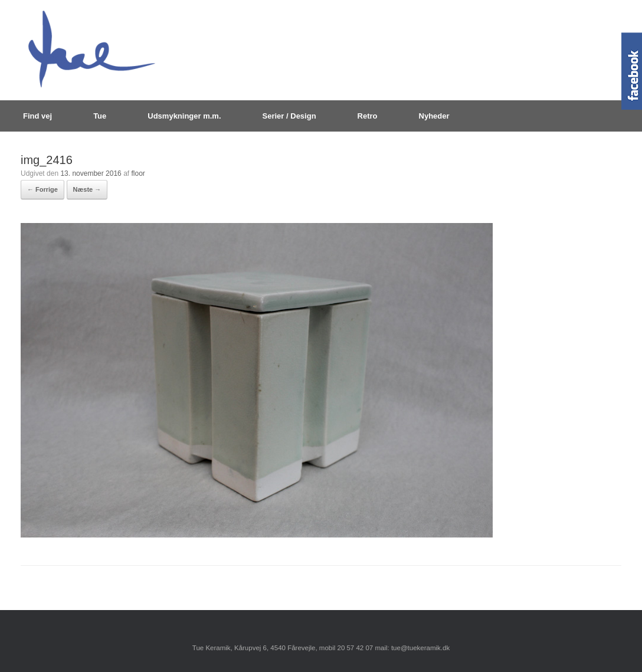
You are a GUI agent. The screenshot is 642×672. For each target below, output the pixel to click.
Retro (368, 116)
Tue (100, 116)
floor (138, 173)
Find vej (37, 116)
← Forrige (42, 189)
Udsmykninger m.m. (184, 116)
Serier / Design (289, 116)
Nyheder (434, 116)
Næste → (87, 189)
